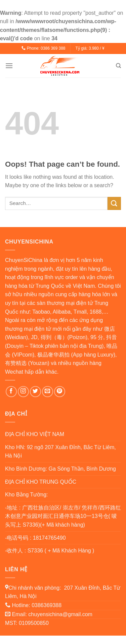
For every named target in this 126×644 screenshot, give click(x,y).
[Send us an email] (48, 392)
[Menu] (9, 66)
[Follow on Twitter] (35, 392)
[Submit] (114, 203)
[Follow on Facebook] (11, 392)
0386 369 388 (53, 48)
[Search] (118, 66)
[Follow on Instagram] (23, 392)
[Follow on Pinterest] (60, 392)
